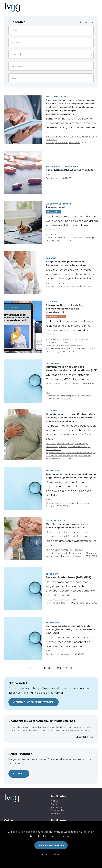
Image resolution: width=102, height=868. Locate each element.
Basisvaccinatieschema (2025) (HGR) (69, 577)
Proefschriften (58, 810)
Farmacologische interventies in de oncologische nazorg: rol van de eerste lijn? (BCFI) (71, 630)
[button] (51, 54)
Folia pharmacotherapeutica (62, 166)
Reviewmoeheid (56, 207)
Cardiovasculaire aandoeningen (62, 456)
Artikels (55, 801)
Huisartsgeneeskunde (57, 143)
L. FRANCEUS (69, 136)
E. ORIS (63, 447)
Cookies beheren (51, 854)
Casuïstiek (52, 258)
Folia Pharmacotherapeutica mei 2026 (70, 170)
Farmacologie (53, 178)
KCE (48, 393)
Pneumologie (53, 286)
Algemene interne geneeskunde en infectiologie (71, 453)
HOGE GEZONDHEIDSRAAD (61, 600)
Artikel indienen (86, 22)
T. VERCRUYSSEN (55, 283)
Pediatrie (50, 506)
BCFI (48, 175)
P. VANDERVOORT (77, 447)
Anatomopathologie (72, 286)
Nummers (56, 804)
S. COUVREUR (53, 136)
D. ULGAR (51, 443)
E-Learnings (52, 302)
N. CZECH (80, 443)
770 (59, 668)
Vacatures (56, 813)
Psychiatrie (75, 143)
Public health (53, 399)
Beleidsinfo (52, 363)
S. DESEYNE (72, 283)
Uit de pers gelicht (56, 521)
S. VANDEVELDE (86, 136)
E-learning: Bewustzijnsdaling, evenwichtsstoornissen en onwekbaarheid (65, 309)
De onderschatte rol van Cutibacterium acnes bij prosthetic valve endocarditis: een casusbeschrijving (71, 418)
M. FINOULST (53, 550)
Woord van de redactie (59, 204)
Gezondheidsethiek (56, 237)
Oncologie (67, 654)
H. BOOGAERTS (65, 443)
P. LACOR (51, 234)
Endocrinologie (77, 553)
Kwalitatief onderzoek (59, 97)
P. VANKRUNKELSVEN (73, 550)
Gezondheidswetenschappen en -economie (68, 396)
